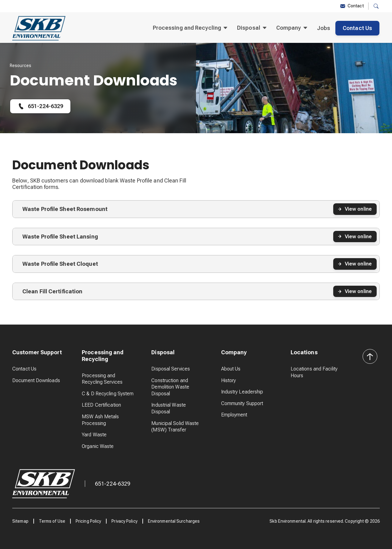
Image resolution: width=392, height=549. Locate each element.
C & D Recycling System (108, 394)
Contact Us (357, 28)
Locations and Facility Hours (314, 372)
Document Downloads (36, 380)
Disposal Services (171, 369)
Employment (234, 415)
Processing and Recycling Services (102, 379)
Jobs (324, 28)
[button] (376, 6)
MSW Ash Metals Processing (100, 420)
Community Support (242, 403)
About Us (231, 369)
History (229, 380)
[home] (39, 28)
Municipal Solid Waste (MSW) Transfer (175, 427)
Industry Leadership (242, 392)
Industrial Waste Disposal (169, 408)
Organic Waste (98, 446)
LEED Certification (101, 405)
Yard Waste (94, 435)
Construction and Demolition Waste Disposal (170, 387)
